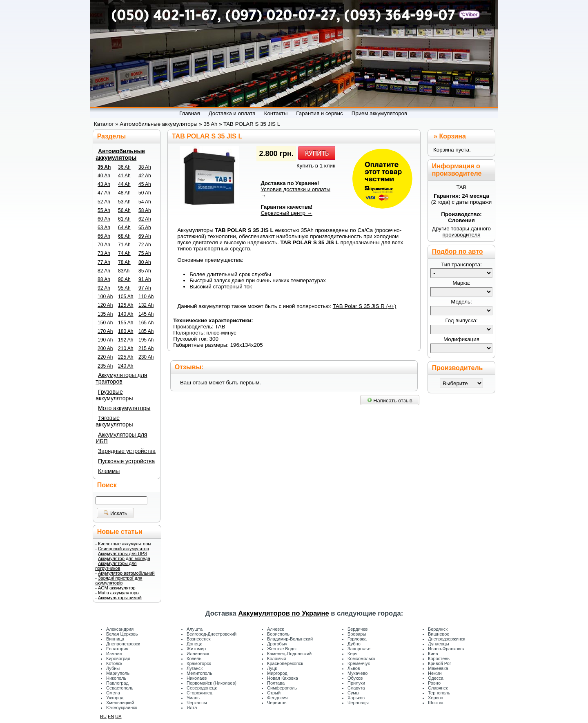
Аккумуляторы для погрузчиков (116, 566)
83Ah (124, 271)
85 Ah (145, 271)
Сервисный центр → (286, 213)
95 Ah (124, 288)
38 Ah (145, 167)
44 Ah (124, 184)
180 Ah (126, 331)
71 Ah (124, 245)
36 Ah (124, 167)
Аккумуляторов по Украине (283, 613)
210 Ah (126, 348)
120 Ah (105, 305)
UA (118, 716)
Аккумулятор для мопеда (124, 558)
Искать (115, 513)
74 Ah (124, 253)
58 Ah (145, 210)
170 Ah (105, 331)
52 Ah (104, 202)
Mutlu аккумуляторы (119, 593)
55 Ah (104, 210)
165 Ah (146, 323)
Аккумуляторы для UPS (122, 553)
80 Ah (145, 262)
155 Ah (126, 323)
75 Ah (145, 253)
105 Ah (126, 297)
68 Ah (124, 236)
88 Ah (104, 279)
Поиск (107, 485)
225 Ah (126, 357)
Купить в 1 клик (316, 166)
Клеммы (109, 471)
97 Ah (145, 288)
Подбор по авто (458, 251)
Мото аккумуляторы (124, 408)
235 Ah (105, 366)
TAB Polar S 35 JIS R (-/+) (365, 306)
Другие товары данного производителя (461, 232)
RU (103, 716)
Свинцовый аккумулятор (124, 549)
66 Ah (104, 236)
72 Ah (145, 245)
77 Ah (104, 262)
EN (111, 716)
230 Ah (146, 357)
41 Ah (124, 176)
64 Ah (124, 228)
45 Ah (145, 184)
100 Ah (105, 297)
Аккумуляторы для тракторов (121, 378)
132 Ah (146, 305)
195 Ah (146, 340)
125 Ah (126, 305)
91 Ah (145, 279)
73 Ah (104, 253)
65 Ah (145, 228)
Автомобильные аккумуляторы (120, 154)
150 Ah (105, 323)
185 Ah (146, 331)
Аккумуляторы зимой (120, 598)
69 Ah (145, 236)
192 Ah (126, 340)
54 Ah (145, 202)
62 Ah (145, 219)
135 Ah (105, 314)
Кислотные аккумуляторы (125, 544)
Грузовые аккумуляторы (114, 395)
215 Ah (146, 348)
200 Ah (105, 348)
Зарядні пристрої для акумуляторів (119, 580)
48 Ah (124, 193)
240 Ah (126, 366)
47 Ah (104, 193)
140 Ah (126, 314)
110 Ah (146, 297)
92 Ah (104, 288)
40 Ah (104, 176)
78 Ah (124, 262)
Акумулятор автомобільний (126, 573)
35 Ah (104, 167)
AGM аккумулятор (117, 588)
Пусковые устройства (126, 461)
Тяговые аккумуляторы (114, 421)
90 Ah (124, 279)
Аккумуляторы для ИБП (121, 438)
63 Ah (104, 228)
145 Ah (146, 314)
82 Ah (104, 271)
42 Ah (145, 176)
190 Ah (105, 340)
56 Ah (124, 210)
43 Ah (104, 184)
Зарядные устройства (127, 451)
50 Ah (145, 193)
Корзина (452, 136)
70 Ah (104, 245)
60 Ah (104, 219)
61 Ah (124, 219)
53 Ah (124, 202)
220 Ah (105, 357)
